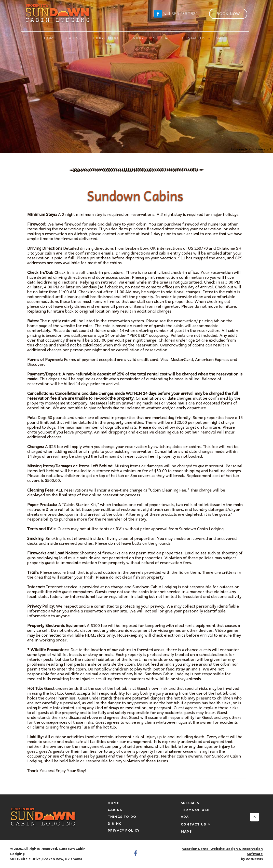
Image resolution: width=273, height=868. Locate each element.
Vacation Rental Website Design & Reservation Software (222, 851)
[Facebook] (158, 13)
